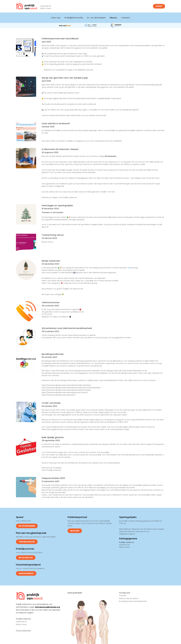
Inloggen (75, 531)
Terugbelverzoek (27, 542)
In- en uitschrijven (96, 18)
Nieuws (113, 18)
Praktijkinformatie (74, 18)
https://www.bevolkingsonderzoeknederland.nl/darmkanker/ (66, 390)
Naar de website (26, 573)
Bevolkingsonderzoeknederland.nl (133, 601)
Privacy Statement (23, 630)
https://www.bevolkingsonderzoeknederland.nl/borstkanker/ (66, 385)
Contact (126, 18)
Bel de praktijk (26, 558)
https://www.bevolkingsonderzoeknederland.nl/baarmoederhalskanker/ (71, 388)
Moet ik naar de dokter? (129, 598)
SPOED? (159, 6)
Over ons (56, 18)
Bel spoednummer (27, 526)
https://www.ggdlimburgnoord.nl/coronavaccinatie (63, 429)
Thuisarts (123, 596)
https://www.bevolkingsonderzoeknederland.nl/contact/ (65, 392)
